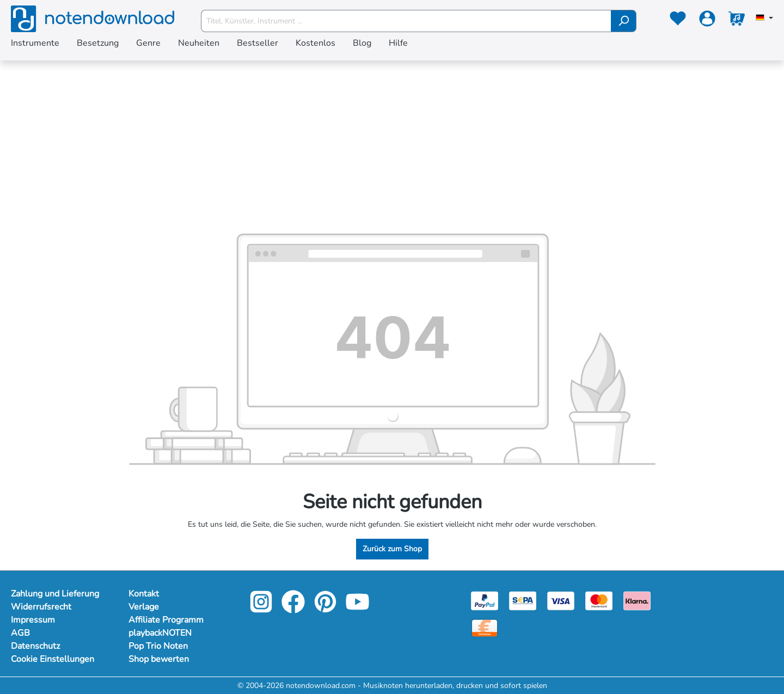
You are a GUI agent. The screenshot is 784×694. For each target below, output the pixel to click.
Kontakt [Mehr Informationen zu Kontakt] (144, 594)
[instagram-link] (262, 609)
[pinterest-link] (326, 609)
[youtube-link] (357, 609)
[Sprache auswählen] (764, 19)
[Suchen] (624, 21)
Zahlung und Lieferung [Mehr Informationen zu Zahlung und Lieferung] (55, 594)
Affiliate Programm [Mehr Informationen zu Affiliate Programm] (166, 620)
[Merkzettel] (678, 21)
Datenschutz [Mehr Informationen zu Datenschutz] (35, 646)
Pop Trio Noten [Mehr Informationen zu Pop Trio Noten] (158, 646)
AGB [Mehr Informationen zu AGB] (20, 633)
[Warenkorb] (737, 21)
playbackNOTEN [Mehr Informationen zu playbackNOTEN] (160, 633)
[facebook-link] (294, 609)
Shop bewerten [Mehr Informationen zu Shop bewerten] (159, 659)
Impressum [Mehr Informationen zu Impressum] (33, 620)
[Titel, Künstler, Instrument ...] (406, 21)
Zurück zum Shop (392, 549)
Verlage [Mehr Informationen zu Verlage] (144, 607)
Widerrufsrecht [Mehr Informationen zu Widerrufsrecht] (41, 607)
